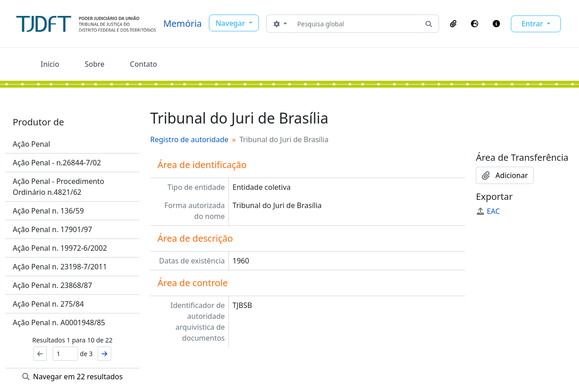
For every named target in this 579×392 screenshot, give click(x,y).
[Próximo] (104, 354)
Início (50, 64)
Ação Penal (31, 144)
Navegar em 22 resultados (73, 377)
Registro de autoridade (189, 139)
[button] (453, 24)
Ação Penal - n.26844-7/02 (57, 163)
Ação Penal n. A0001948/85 (59, 323)
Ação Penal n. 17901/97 (52, 229)
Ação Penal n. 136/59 (48, 211)
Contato (144, 64)
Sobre (94, 64)
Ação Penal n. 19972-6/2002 (60, 248)
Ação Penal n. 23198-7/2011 (60, 267)
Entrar (533, 24)
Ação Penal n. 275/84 (48, 304)
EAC (488, 211)
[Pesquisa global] (356, 24)
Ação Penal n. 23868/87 (52, 285)
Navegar (231, 23)
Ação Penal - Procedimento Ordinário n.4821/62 (59, 187)
